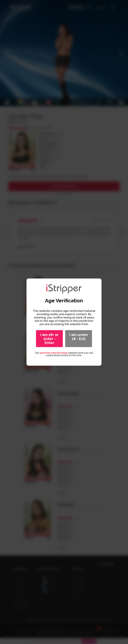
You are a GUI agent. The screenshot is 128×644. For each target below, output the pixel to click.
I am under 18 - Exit (79, 337)
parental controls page (54, 353)
